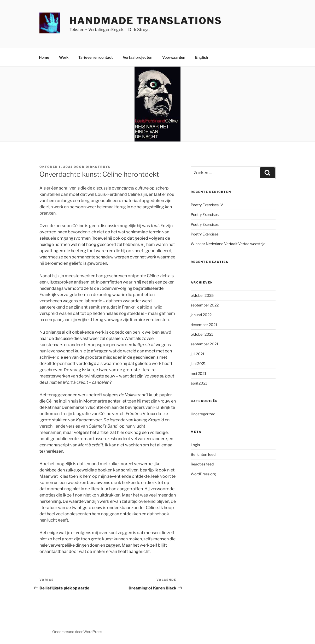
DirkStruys (98, 167)
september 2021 (205, 344)
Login (195, 445)
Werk (64, 57)
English (202, 57)
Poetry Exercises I (206, 234)
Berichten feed (203, 454)
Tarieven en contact (96, 57)
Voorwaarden (174, 57)
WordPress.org (203, 474)
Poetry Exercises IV (207, 205)
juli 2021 (198, 354)
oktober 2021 (202, 334)
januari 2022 (201, 315)
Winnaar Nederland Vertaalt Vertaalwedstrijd (228, 244)
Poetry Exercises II (206, 224)
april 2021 (199, 383)
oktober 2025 (202, 295)
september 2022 (205, 305)
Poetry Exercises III (207, 214)
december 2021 (204, 325)
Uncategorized (203, 414)
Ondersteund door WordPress (77, 632)
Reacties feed (202, 464)
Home (44, 57)
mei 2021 (199, 373)
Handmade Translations (146, 21)
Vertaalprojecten (138, 57)
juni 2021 (198, 364)
